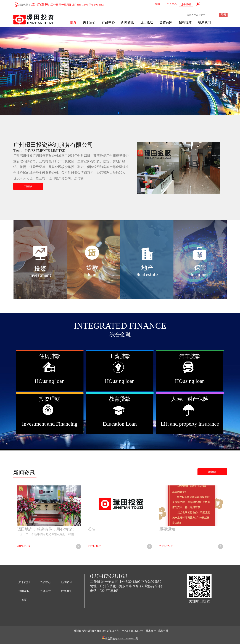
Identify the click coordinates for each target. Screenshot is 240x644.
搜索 (223, 15)
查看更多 (212, 472)
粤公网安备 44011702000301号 (122, 639)
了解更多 (28, 186)
